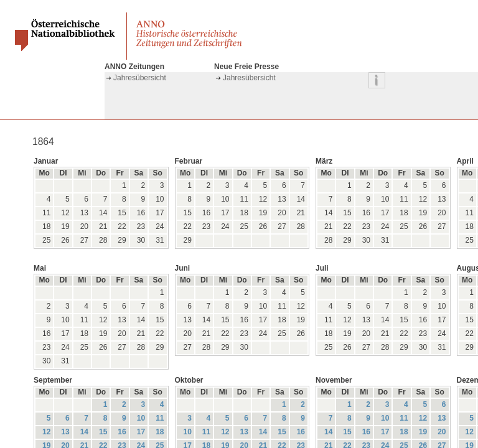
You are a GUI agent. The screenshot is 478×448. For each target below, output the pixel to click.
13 (65, 432)
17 (141, 432)
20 (442, 432)
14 (84, 432)
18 (160, 432)
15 (103, 432)
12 (46, 432)
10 (141, 418)
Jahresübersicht (140, 78)
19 (423, 432)
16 (122, 432)
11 (160, 418)
